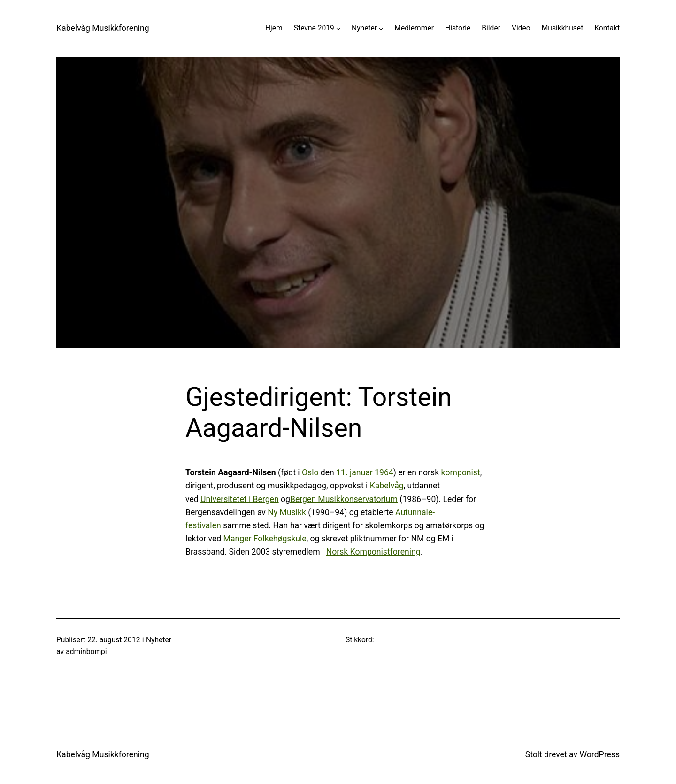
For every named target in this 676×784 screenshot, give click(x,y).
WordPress (599, 754)
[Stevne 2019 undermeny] (338, 28)
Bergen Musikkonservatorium (344, 499)
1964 (384, 472)
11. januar (354, 472)
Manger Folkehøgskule (265, 539)
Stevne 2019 (314, 28)
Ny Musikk (287, 512)
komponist (460, 472)
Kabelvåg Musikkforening (103, 28)
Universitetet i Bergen (240, 499)
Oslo (310, 472)
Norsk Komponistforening (373, 552)
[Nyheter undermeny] (381, 28)
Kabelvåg (387, 486)
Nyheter (364, 28)
